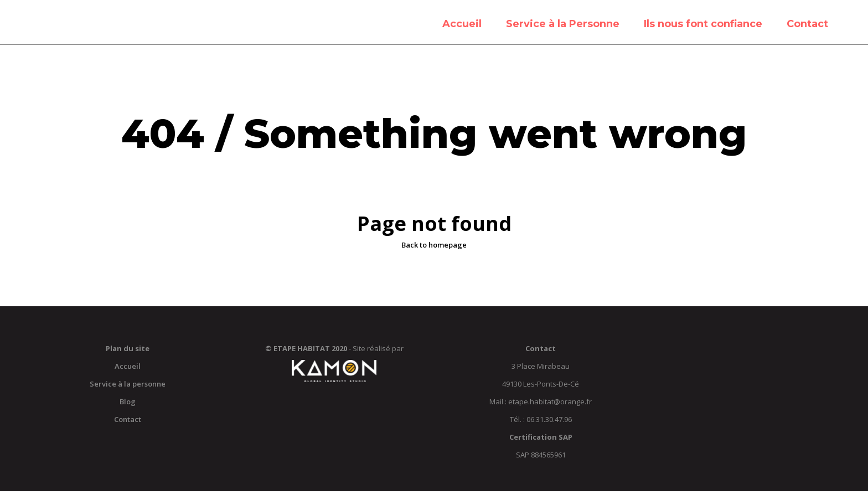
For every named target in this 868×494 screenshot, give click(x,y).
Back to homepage (434, 248)
